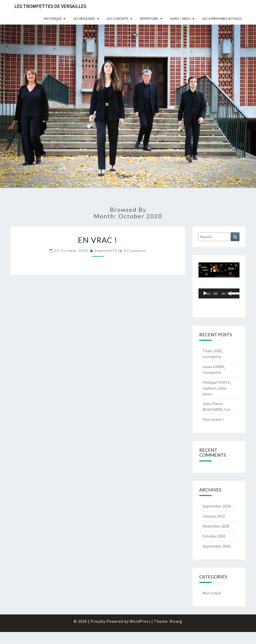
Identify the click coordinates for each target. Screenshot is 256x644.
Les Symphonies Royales (222, 19)
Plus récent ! (213, 419)
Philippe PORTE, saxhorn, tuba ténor (217, 388)
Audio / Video (180, 19)
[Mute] (230, 293)
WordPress (140, 621)
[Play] (205, 293)
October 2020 (214, 536)
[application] (219, 293)
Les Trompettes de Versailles (50, 6)
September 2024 (216, 506)
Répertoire (149, 19)
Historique (53, 19)
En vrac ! (98, 240)
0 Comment (135, 251)
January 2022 (214, 516)
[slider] (215, 293)
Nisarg (176, 621)
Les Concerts (118, 19)
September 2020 (216, 546)
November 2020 (216, 526)
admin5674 (106, 251)
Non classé (212, 593)
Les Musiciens (84, 19)
